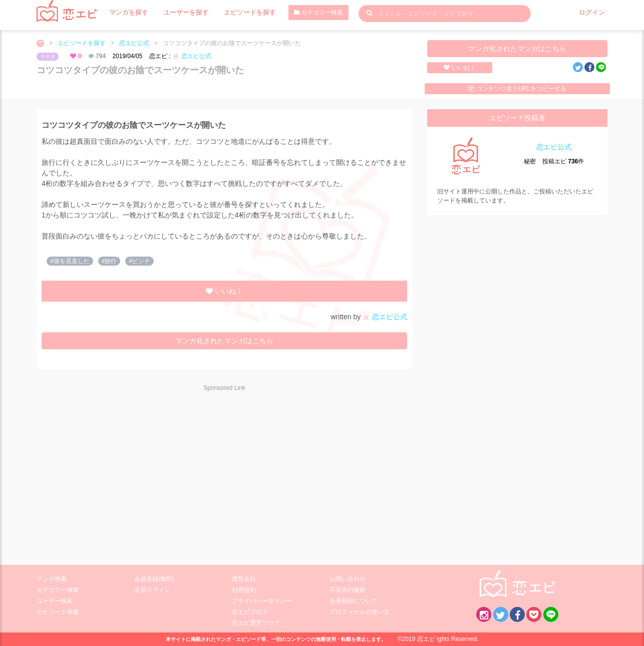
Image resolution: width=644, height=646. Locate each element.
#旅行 (109, 261)
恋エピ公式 (134, 43)
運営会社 (244, 579)
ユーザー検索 (55, 601)
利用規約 (244, 590)
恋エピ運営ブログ (256, 623)
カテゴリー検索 (308, 13)
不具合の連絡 (348, 590)
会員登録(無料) (154, 579)
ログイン (593, 13)
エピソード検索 (58, 612)
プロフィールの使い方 (360, 612)
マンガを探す (127, 13)
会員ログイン (152, 590)
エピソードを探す (241, 13)
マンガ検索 (52, 579)
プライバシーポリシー (262, 601)
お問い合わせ (348, 579)
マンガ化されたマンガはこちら (517, 49)
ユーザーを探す (181, 13)
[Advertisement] (127, 472)
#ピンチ (139, 261)
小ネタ (48, 56)
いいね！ (459, 68)
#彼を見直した (70, 261)
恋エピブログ (250, 612)
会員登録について (354, 601)
